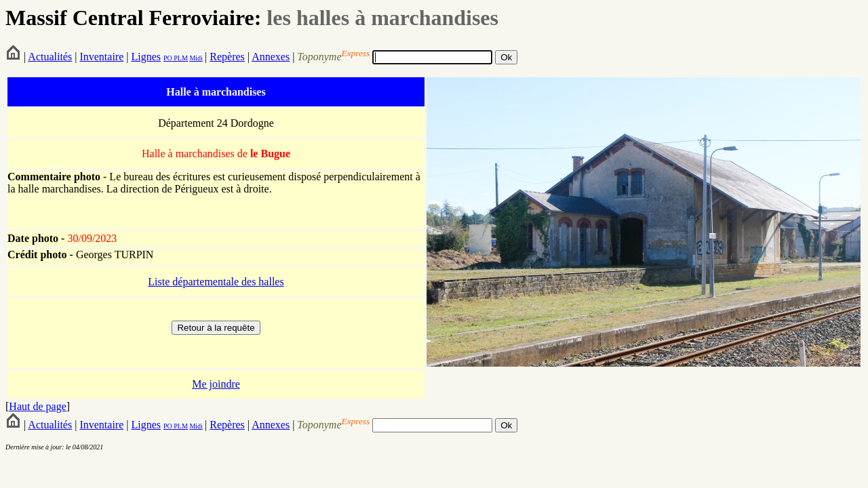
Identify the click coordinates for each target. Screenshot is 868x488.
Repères (227, 57)
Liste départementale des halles (216, 282)
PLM (180, 58)
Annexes (271, 57)
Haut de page (37, 406)
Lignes (146, 57)
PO (168, 58)
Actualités (50, 57)
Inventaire (101, 57)
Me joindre (216, 384)
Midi (196, 58)
